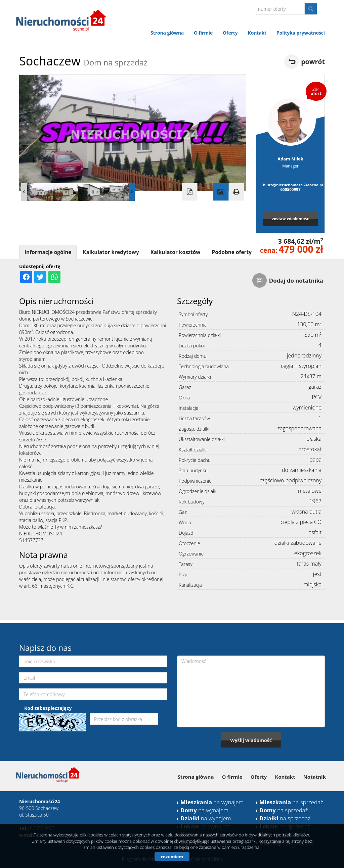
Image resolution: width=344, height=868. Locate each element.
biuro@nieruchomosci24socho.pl (290, 185)
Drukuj (236, 192)
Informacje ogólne (48, 252)
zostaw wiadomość (291, 219)
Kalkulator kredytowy (111, 252)
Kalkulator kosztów (176, 252)
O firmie (203, 33)
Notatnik (315, 777)
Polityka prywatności (301, 33)
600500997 (290, 189)
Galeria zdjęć (221, 192)
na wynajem (212, 802)
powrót (313, 62)
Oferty (230, 33)
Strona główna (167, 33)
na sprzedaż (291, 802)
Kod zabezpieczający (48, 708)
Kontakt (257, 33)
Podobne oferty (231, 252)
